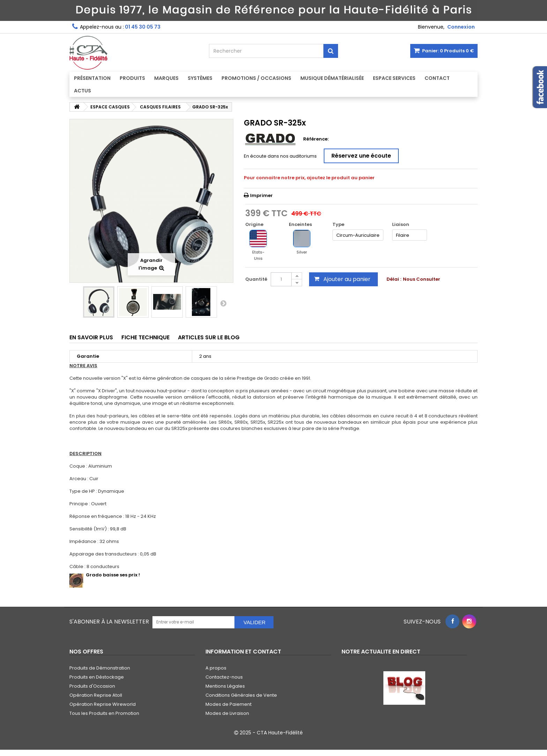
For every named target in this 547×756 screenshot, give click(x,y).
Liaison (401, 225)
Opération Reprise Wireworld (103, 704)
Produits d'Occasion (92, 686)
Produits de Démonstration (100, 668)
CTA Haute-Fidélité (280, 733)
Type (339, 225)
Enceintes (301, 225)
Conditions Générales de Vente (241, 695)
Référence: (316, 139)
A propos (216, 668)
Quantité (256, 279)
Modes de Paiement (228, 704)
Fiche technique (145, 337)
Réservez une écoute (361, 156)
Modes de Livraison (227, 713)
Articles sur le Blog (209, 337)
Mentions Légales (225, 686)
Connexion (461, 27)
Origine (255, 225)
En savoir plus (91, 337)
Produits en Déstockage (97, 677)
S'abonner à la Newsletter (109, 622)
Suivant (223, 303)
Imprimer (261, 195)
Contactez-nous (224, 677)
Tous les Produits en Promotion (104, 713)
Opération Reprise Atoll (96, 695)
